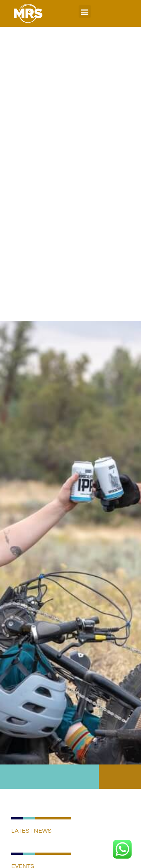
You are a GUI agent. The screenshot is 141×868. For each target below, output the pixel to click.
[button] (85, 11)
